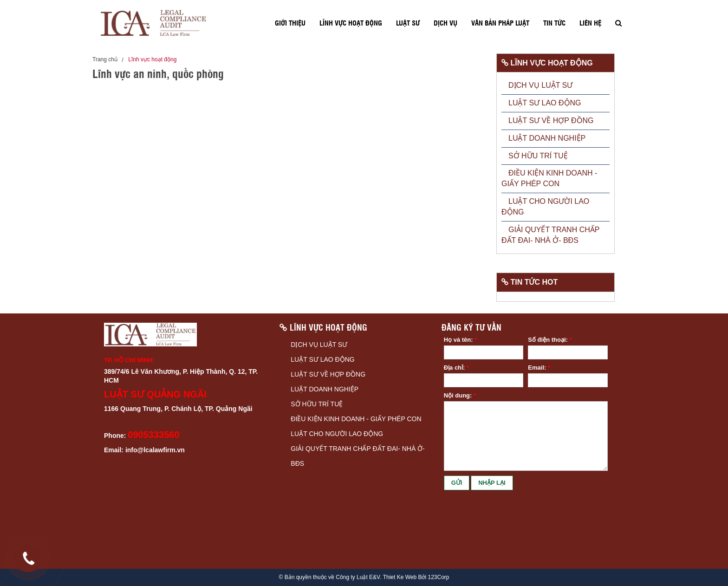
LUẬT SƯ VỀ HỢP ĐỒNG (328, 374)
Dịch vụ (445, 23)
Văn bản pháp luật (500, 23)
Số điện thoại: (550, 340)
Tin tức (554, 23)
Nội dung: (460, 395)
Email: (539, 368)
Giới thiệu (290, 23)
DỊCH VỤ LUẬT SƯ (319, 345)
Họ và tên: (461, 340)
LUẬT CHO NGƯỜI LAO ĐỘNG (337, 434)
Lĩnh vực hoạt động (351, 23)
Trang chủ (105, 59)
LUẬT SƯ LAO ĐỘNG (322, 359)
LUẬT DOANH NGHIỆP (325, 389)
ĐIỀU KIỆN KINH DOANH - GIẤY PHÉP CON (356, 419)
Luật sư (408, 23)
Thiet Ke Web (400, 577)
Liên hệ (590, 23)
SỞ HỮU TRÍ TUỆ (317, 404)
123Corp (438, 577)
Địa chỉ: (456, 368)
